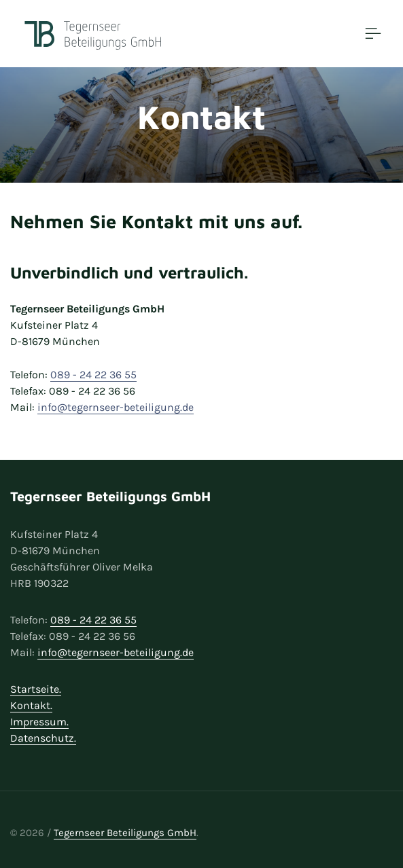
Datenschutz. (43, 738)
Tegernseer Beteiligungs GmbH (125, 833)
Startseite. (36, 689)
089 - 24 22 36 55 (93, 375)
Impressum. (39, 722)
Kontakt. (31, 705)
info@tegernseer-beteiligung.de (116, 407)
